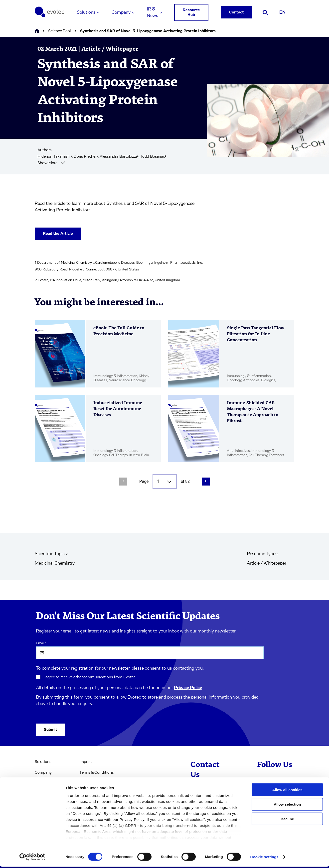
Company (121, 12)
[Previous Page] (123, 482)
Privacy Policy (188, 688)
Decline (287, 820)
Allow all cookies (287, 791)
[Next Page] (206, 482)
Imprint (86, 762)
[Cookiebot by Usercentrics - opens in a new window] (32, 858)
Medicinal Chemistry (55, 563)
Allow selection (287, 806)
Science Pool (59, 31)
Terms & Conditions (96, 772)
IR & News (152, 12)
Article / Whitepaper (267, 563)
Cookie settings (264, 858)
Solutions (86, 12)
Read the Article (58, 234)
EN (282, 12)
